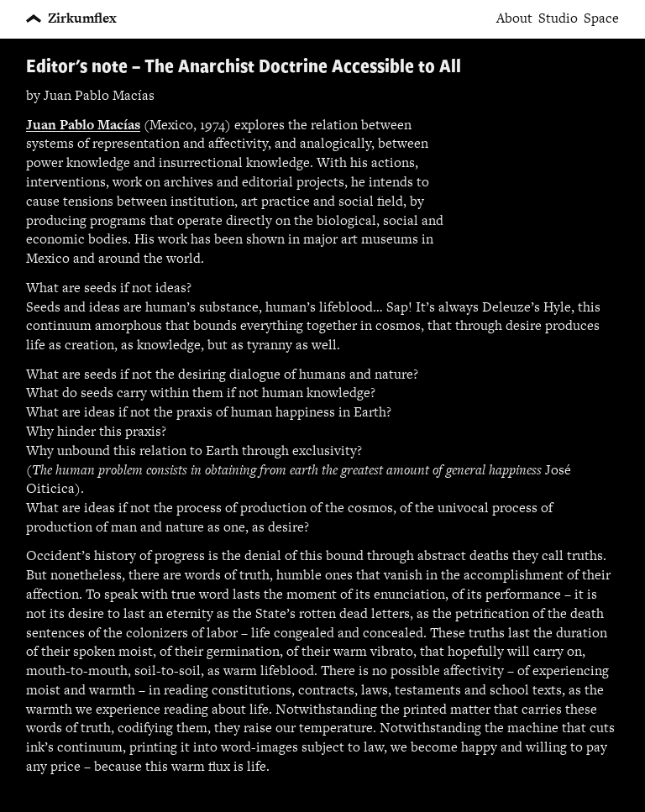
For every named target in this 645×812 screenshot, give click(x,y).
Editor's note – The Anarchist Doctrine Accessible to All (244, 65)
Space (601, 18)
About (514, 18)
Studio (558, 18)
